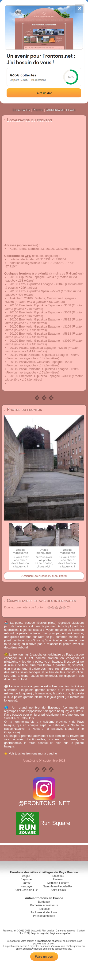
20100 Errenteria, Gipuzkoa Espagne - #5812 (40, 319)
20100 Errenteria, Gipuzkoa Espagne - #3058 (40, 376)
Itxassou (58, 879)
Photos (38, 110)
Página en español (60, 933)
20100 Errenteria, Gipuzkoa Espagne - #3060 (40, 341)
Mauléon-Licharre (58, 883)
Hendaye (26, 886)
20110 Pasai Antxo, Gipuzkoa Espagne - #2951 (42, 362)
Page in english (39, 933)
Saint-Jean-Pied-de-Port (58, 886)
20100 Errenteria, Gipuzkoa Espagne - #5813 (40, 334)
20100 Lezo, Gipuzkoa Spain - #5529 (35, 291)
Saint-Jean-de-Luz (26, 890)
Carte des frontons (65, 931)
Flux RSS (24, 933)
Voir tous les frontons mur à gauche (33, 753)
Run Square (44, 823)
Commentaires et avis (60, 110)
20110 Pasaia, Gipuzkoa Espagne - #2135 (38, 348)
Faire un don (44, 957)
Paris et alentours (44, 916)
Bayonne (26, 879)
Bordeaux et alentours (44, 905)
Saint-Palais (58, 890)
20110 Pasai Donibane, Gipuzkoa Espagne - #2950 (44, 369)
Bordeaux (44, 902)
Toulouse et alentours (44, 912)
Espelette (58, 876)
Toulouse (44, 909)
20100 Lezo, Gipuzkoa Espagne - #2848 (37, 284)
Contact (81, 931)
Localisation (21, 110)
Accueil (36, 931)
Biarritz (26, 883)
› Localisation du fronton (28, 120)
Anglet (26, 876)
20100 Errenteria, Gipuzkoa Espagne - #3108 (40, 305)
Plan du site (48, 931)
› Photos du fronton (23, 410)
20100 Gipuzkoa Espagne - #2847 (33, 277)
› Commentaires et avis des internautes (40, 601)
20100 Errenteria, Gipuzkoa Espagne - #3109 (40, 326)
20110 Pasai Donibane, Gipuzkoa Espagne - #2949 (44, 355)
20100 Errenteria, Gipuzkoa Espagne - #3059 (40, 312)
